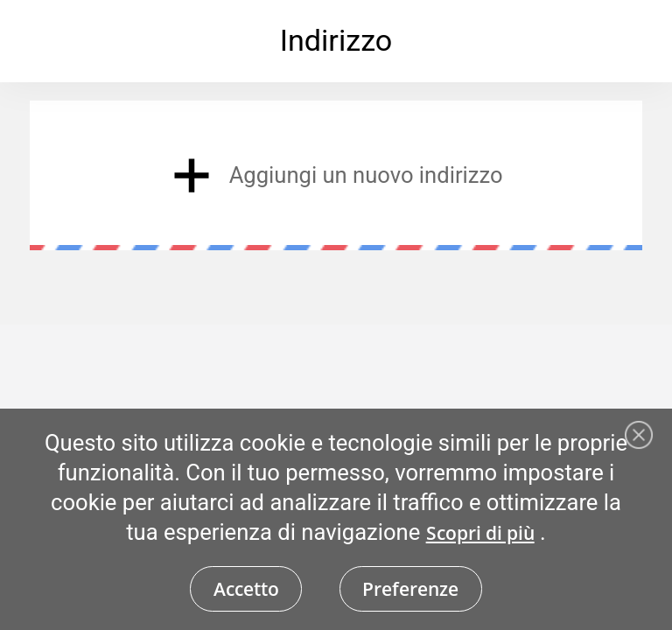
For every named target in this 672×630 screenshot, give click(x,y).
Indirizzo (336, 40)
